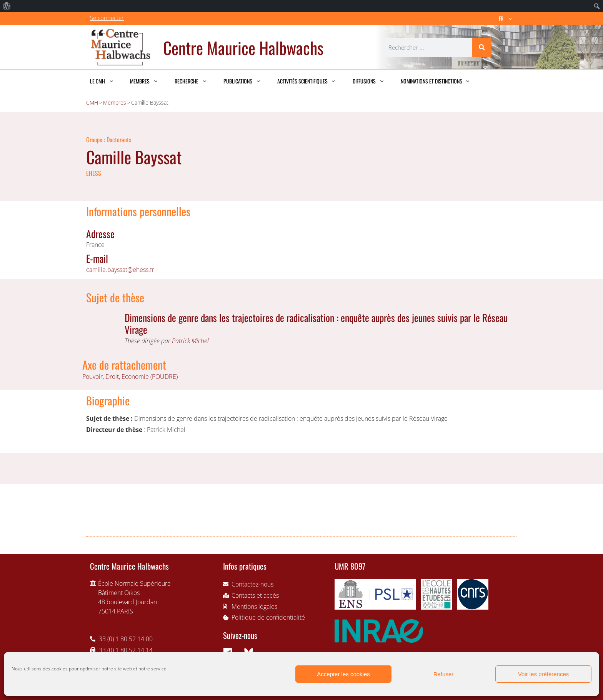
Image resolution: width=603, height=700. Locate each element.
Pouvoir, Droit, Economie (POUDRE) (130, 377)
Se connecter (107, 18)
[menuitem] (7, 6)
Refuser (444, 674)
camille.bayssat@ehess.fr (120, 270)
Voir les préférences (544, 674)
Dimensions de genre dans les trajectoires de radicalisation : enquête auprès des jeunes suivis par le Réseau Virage (316, 323)
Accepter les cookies (343, 674)
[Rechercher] (482, 47)
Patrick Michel (190, 341)
